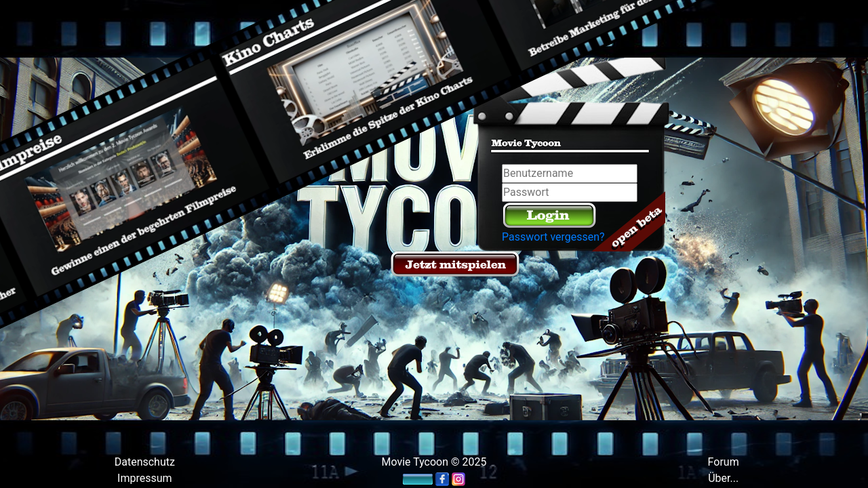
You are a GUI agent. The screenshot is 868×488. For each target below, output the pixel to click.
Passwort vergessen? (553, 237)
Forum (724, 462)
